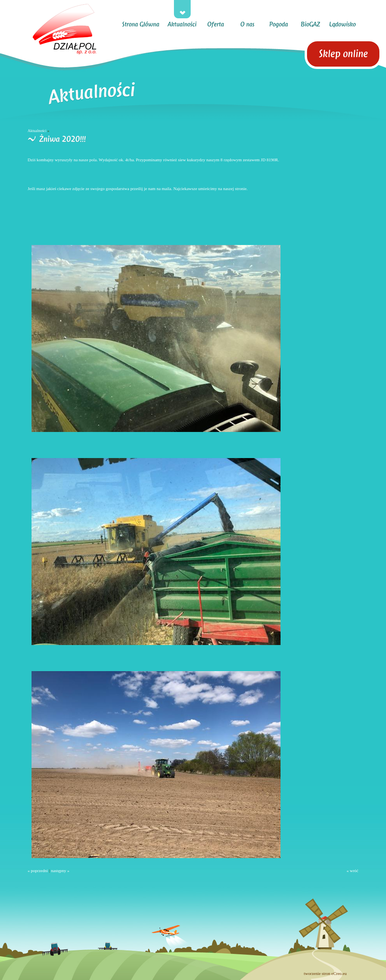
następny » (60, 871)
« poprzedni (38, 871)
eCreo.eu (339, 973)
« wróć (353, 871)
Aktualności (37, 131)
